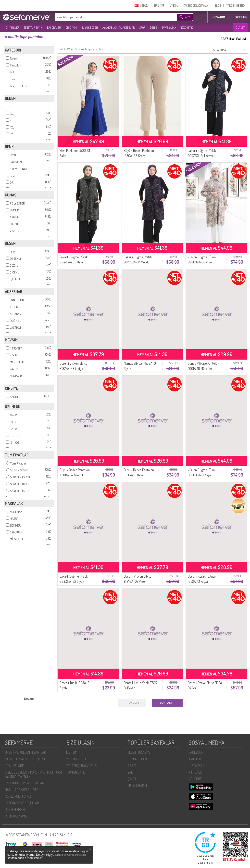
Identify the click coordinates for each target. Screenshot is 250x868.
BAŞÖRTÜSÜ (54, 28)
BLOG (218, 6)
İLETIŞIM (72, 752)
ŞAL (130, 772)
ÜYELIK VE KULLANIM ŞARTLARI (26, 752)
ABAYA (132, 766)
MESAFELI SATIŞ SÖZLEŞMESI (25, 759)
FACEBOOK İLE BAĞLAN (196, 6)
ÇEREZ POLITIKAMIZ (18, 796)
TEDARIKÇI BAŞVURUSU (82, 766)
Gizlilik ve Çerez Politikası (71, 855)
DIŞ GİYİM (71, 28)
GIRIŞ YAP (159, 6)
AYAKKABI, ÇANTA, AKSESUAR (119, 28)
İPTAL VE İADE (14, 766)
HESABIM (219, 17)
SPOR (142, 28)
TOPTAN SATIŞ (76, 772)
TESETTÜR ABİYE (139, 752)
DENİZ (154, 28)
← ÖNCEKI (132, 703)
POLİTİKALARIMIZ (16, 816)
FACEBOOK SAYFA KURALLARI (25, 783)
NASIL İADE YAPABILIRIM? (22, 790)
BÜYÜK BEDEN (90, 28)
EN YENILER (12, 28)
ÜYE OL (174, 6)
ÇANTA (132, 779)
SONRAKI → (167, 703)
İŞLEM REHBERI (15, 810)
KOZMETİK (187, 28)
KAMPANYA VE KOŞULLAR (22, 803)
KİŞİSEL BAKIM (137, 785)
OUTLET (240, 28)
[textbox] (108, 17)
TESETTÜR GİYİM (33, 28)
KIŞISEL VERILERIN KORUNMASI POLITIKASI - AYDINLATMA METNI (34, 774)
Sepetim (241, 17)
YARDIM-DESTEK (236, 6)
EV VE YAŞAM (169, 28)
